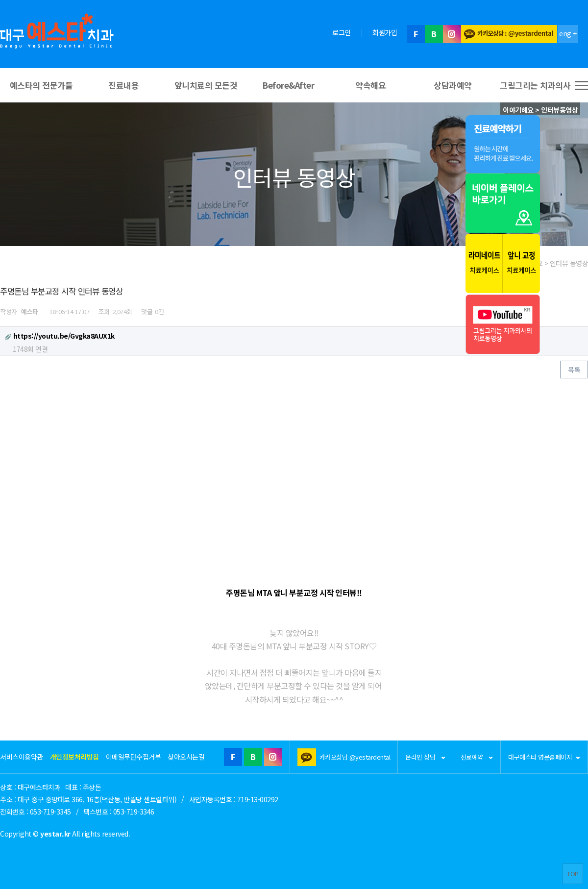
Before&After (288, 85)
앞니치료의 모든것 (206, 85)
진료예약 (477, 757)
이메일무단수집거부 (134, 757)
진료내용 (123, 85)
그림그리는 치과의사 (535, 85)
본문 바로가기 (0, 0)
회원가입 (385, 32)
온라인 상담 (425, 757)
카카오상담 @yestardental (355, 757)
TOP (573, 874)
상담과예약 (453, 85)
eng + (568, 33)
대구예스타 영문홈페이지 (544, 757)
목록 (574, 370)
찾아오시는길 (186, 757)
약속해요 (370, 85)
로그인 (342, 32)
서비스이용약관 (22, 757)
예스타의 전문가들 (41, 85)
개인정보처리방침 (74, 757)
